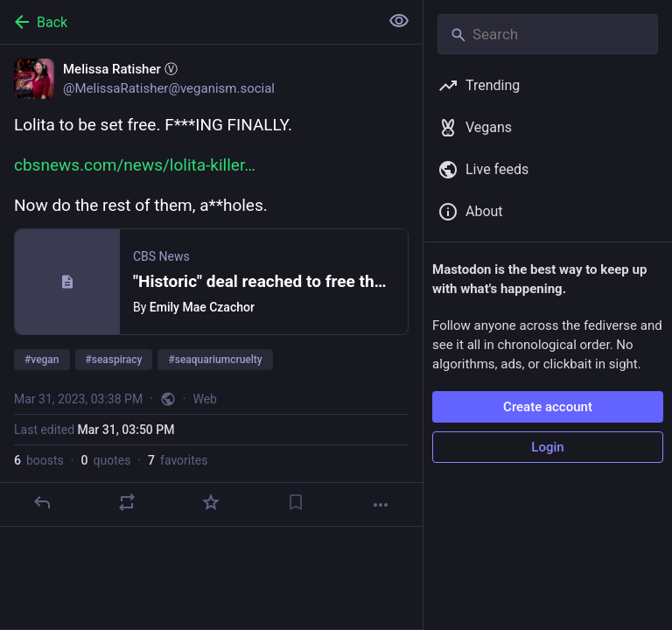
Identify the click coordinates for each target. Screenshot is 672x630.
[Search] (548, 34)
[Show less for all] (399, 21)
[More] (381, 505)
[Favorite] (211, 502)
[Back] (188, 22)
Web (205, 399)
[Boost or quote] (127, 502)
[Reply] (42, 502)
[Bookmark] (296, 502)
